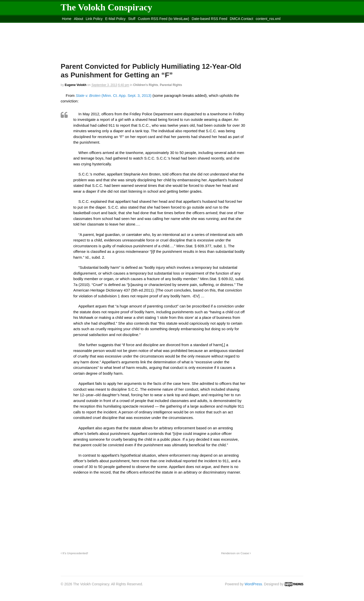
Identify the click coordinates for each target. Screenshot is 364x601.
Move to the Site (89, 25)
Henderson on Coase (236, 553)
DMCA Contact (242, 19)
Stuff (132, 19)
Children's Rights (146, 85)
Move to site (134, 25)
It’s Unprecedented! (74, 553)
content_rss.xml (268, 19)
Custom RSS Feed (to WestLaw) (163, 19)
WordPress (253, 584)
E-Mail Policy (115, 19)
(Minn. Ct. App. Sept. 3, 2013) (113, 95)
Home (67, 19)
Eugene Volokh (76, 85)
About (78, 19)
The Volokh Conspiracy (106, 7)
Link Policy (94, 19)
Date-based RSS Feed (209, 19)
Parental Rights (171, 85)
